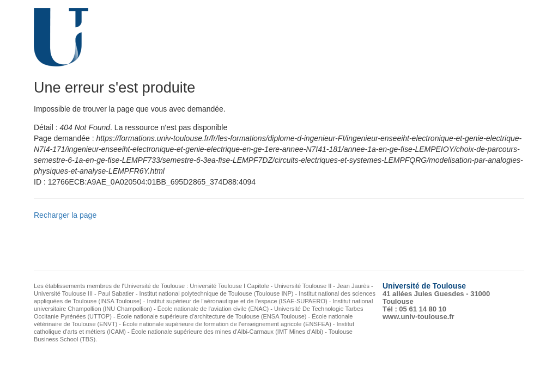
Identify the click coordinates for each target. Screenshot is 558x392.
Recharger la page (65, 215)
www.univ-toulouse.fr (418, 317)
